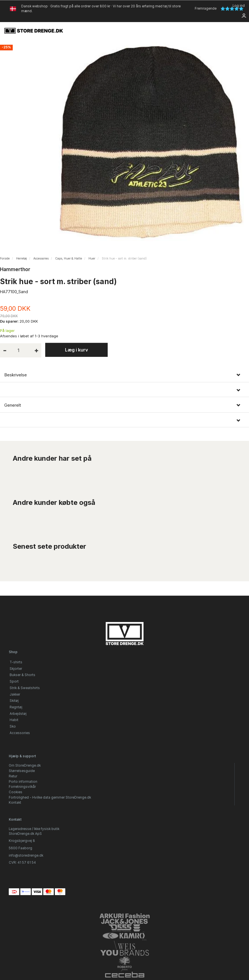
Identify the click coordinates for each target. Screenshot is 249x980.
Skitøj (14, 701)
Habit (14, 720)
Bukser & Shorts (22, 675)
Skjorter (16, 669)
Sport (14, 681)
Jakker (15, 694)
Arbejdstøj (18, 714)
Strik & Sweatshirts (25, 688)
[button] (125, 390)
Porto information (23, 782)
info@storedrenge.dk (26, 855)
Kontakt (15, 803)
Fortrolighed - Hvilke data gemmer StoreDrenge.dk (50, 797)
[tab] (125, 375)
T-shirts (16, 662)
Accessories (20, 733)
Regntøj (16, 707)
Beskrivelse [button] (16, 375)
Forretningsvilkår (22, 787)
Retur (13, 776)
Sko (13, 726)
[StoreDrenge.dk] (34, 31)
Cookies (16, 792)
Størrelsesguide (22, 771)
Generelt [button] (13, 405)
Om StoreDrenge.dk (25, 765)
